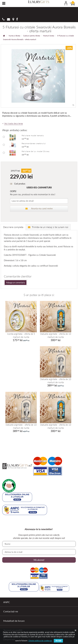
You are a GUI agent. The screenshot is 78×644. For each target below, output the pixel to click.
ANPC (7, 602)
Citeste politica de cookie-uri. (40, 641)
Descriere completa (13, 227)
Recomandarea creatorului (34, 143)
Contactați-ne (11, 611)
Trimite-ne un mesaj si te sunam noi (48, 227)
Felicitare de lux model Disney (36, 151)
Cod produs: (20, 184)
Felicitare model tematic (33, 136)
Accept (58, 641)
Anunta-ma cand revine (39, 208)
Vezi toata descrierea (13, 123)
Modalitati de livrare (14, 621)
